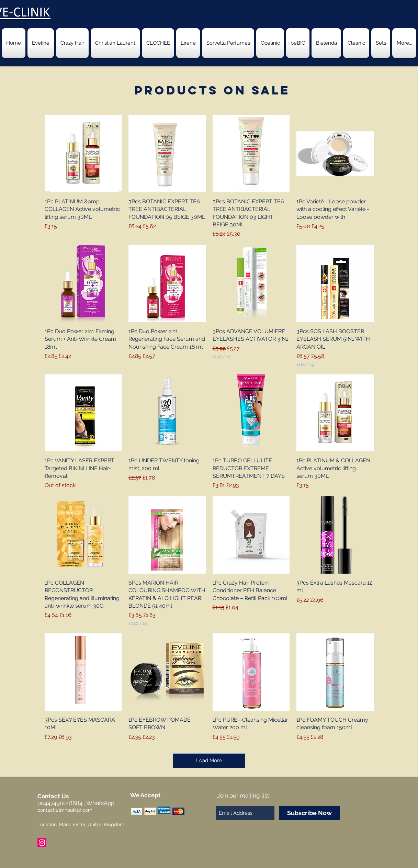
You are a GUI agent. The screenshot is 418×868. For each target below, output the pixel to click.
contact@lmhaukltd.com (65, 810)
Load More (209, 760)
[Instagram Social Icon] (42, 843)
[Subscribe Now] (309, 813)
